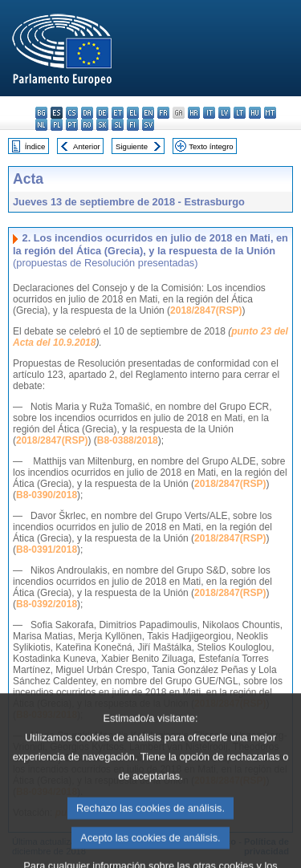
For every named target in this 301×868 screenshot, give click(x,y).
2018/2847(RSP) (206, 310)
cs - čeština (72, 113)
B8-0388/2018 (128, 440)
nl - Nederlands (41, 125)
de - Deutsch (102, 113)
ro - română (87, 125)
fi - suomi (133, 125)
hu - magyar (255, 113)
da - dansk (87, 113)
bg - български (41, 113)
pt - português (72, 125)
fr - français (163, 113)
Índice (35, 146)
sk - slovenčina (102, 125)
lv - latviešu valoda (224, 113)
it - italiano (209, 113)
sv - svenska (148, 125)
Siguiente (132, 146)
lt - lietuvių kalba (240, 113)
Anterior (87, 146)
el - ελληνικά (133, 113)
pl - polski (57, 125)
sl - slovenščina (118, 125)
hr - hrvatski (194, 113)
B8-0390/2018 (47, 495)
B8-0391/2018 (47, 550)
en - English (148, 113)
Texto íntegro (211, 146)
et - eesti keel (118, 113)
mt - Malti (270, 113)
